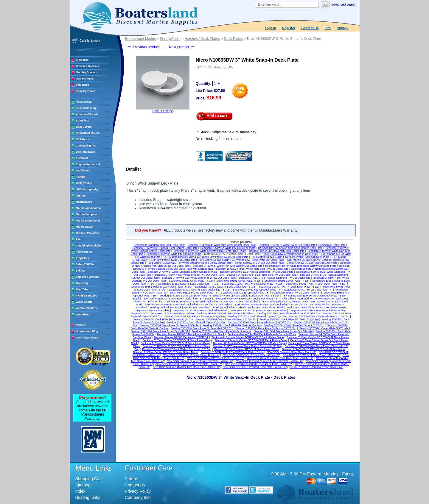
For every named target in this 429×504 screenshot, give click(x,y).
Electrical (82, 158)
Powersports (84, 252)
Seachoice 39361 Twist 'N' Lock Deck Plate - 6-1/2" (226, 287)
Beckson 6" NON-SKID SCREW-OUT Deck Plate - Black (176, 346)
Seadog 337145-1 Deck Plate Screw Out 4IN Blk (160, 331)
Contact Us (310, 28)
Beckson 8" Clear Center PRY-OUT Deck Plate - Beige (166, 352)
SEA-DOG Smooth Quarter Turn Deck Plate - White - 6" (200, 361)
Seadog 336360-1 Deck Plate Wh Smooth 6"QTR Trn (259, 322)
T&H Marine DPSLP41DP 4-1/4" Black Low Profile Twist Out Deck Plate (206, 257)
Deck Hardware (86, 152)
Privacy (342, 28)
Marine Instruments (88, 221)
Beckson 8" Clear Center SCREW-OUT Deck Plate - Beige (177, 340)
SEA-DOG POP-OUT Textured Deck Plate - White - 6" (255, 367)
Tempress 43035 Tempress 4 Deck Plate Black (200, 310)
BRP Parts (83, 139)
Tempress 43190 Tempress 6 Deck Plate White (258, 310)
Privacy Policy (138, 491)
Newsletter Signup (88, 338)
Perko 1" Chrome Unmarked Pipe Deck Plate (316, 367)
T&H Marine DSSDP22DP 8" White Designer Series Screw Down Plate (190, 263)
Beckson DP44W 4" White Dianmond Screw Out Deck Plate (301, 266)
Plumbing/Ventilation (89, 246)
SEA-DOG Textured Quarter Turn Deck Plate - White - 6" (269, 361)
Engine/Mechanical (88, 164)
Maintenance (84, 202)
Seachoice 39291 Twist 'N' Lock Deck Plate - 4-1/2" (316, 284)
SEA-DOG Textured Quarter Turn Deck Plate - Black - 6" (189, 364)
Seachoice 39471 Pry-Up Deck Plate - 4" (308, 290)
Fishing (81, 177)
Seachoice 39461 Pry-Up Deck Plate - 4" (257, 290)
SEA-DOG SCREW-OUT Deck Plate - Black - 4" (191, 355)
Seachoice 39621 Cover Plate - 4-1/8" (191, 281)
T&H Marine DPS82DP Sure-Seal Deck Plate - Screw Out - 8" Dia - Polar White (282, 305)
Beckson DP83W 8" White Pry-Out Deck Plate (174, 254)
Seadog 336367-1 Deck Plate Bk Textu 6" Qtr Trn (231, 325)
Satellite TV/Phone (88, 277)
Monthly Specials (87, 72)
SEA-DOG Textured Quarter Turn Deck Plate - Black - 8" (186, 367)
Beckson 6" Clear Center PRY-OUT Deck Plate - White (247, 349)
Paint (79, 239)
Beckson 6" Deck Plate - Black (266, 308)
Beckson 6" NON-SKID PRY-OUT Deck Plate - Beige (314, 349)
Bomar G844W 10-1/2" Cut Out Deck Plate (312, 263)
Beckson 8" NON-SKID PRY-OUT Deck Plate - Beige (232, 352)
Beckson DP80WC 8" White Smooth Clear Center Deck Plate (210, 251)
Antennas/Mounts (87, 114)
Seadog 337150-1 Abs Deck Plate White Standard (221, 331)
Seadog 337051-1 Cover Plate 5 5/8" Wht (324, 328)
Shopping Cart (89, 479)
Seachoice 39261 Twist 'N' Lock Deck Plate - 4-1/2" (189, 284)
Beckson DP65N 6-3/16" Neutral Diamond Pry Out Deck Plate (257, 272)
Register (289, 28)
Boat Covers (84, 127)
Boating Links (88, 497)
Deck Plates (233, 39)
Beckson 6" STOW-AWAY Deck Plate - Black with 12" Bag (247, 346)
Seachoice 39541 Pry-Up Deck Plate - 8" (245, 293)
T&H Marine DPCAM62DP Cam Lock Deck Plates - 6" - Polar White (254, 299)
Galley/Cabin (84, 183)
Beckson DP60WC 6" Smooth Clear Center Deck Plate (165, 248)
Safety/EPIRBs (85, 264)
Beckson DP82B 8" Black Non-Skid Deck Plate (277, 251)
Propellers (83, 258)
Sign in (271, 28)
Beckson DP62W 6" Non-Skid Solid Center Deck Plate (290, 248)
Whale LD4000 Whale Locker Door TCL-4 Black (251, 296)
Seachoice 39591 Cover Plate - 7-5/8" (287, 281)
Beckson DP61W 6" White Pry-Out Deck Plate (228, 248)
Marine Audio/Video (88, 208)
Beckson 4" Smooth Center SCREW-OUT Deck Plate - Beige (251, 340)
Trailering (82, 283)
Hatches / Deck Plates (202, 39)
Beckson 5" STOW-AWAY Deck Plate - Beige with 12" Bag (177, 349)
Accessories (84, 102)
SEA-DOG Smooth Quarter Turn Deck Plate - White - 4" (280, 358)
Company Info (138, 497)
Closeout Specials (88, 66)
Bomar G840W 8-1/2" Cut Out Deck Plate (259, 263)
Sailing (80, 271)
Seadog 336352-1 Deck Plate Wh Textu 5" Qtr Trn (289, 319)
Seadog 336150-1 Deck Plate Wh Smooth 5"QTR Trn (288, 313)
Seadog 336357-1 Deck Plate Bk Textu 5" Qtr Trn (196, 322)
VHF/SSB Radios (87, 296)
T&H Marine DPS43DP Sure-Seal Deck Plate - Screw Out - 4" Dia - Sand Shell (212, 302)
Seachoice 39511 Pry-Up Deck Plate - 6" (194, 293)
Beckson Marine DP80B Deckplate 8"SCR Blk (181, 337)
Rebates (81, 325)
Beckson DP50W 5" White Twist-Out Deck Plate (287, 245)
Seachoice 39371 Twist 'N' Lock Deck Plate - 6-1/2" (289, 287)
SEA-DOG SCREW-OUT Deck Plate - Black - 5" (311, 355)
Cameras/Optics (86, 146)
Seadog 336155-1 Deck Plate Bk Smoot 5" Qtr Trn (195, 316)
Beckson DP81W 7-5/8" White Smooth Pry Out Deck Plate (189, 275)
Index (80, 491)
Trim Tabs (82, 289)
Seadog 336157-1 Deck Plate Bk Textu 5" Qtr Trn (257, 316)
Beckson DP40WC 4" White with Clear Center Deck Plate (222, 245)
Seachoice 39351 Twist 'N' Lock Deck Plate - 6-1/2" (162, 287)
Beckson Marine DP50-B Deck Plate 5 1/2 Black (225, 313)
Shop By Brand (86, 91)
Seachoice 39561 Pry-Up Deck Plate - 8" (296, 293)
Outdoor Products (87, 233)
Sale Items (83, 85)
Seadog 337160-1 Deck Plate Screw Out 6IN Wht (283, 331)
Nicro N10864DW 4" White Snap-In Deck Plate (290, 254)
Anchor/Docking (86, 108)
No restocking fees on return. (219, 139)
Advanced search (344, 4)
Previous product (143, 47)
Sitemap (83, 485)
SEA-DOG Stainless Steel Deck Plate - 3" (291, 352)
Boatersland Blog (87, 331)
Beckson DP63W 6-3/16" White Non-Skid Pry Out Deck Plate (252, 269)
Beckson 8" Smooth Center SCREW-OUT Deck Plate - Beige (248, 337)
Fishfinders (83, 171)
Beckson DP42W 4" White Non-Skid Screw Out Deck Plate (227, 266)
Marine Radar (84, 227)
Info (328, 28)
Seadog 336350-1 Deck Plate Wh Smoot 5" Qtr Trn (226, 319)
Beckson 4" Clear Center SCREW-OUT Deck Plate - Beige (175, 343)
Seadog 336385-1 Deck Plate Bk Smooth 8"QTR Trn (202, 328)
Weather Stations (87, 308)
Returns (132, 479)
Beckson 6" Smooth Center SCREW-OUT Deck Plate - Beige (249, 343)
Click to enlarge (163, 111)
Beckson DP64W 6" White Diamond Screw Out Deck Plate (182, 272)
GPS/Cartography (87, 189)
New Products (85, 79)
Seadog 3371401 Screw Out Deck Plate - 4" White (190, 296)
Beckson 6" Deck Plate (332, 245)
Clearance (82, 60)
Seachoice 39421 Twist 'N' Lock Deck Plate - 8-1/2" (199, 290)
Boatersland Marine (141, 39)
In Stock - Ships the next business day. (226, 132)
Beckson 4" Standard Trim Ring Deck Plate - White (214, 308)
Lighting (81, 196)
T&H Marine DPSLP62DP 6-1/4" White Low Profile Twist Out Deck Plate (241, 260)
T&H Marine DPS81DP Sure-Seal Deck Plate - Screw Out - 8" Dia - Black (188, 305)
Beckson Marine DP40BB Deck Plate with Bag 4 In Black (191, 334)
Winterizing (83, 314)
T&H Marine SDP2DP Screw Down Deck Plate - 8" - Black (177, 299)
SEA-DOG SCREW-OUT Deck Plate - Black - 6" (216, 358)
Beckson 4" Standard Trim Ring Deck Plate (159, 245)
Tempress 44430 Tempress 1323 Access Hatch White (162, 313)
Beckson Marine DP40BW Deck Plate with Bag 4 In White (262, 334)
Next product (182, 47)
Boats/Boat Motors (88, 133)
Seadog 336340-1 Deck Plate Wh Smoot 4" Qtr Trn (319, 316)
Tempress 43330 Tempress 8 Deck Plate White (317, 310)
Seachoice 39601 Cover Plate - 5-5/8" (239, 281)
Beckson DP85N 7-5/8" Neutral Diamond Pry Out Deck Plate (275, 278)
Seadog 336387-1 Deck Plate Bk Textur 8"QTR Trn (266, 328)
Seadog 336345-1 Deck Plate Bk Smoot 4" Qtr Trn (163, 319)
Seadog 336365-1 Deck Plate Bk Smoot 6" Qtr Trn (170, 325)
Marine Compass (87, 214)
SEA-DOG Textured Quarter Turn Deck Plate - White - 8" (259, 364)
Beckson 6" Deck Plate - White (305, 308)
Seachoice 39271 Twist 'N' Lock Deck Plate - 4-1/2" (252, 284)
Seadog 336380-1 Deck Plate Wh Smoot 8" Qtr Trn (294, 325)
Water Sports (84, 302)
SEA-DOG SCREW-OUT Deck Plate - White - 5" (251, 355)
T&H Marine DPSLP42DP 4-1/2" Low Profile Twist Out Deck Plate (290, 257)
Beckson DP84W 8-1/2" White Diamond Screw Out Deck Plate (199, 278)
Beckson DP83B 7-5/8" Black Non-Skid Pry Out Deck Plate (262, 275)
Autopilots (83, 121)
